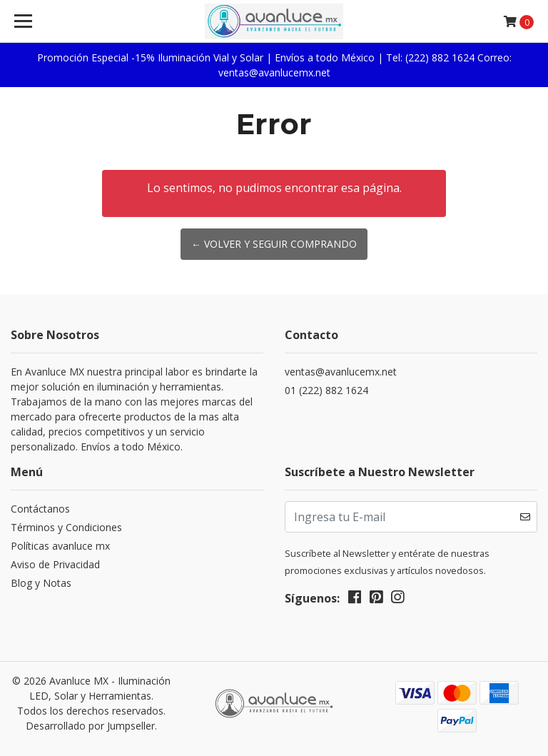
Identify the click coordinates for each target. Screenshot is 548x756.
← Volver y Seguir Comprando (274, 244)
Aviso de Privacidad (55, 564)
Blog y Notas (41, 583)
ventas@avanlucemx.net (341, 372)
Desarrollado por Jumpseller (90, 726)
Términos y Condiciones (66, 527)
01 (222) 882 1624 (326, 390)
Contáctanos (40, 509)
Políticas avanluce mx (60, 546)
